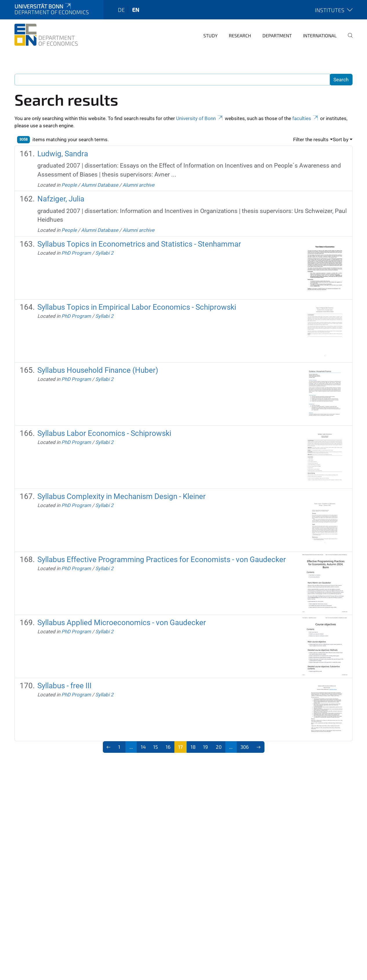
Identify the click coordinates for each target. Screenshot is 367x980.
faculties (306, 118)
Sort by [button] (341, 140)
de (121, 10)
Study (210, 35)
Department (277, 35)
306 (245, 747)
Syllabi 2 (104, 253)
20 (219, 747)
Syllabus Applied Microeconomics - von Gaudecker (122, 623)
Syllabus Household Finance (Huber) (98, 370)
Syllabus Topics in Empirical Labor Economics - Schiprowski (137, 307)
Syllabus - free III (64, 686)
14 (143, 747)
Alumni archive (138, 185)
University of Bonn (200, 118)
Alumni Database (100, 185)
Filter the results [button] (311, 140)
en (136, 10)
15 (156, 747)
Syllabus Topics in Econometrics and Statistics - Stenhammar (139, 244)
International (320, 35)
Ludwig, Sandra (63, 154)
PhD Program (76, 253)
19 (206, 747)
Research (240, 35)
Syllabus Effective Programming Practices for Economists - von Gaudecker (162, 559)
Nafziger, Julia (61, 199)
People (69, 185)
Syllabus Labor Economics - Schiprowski (104, 433)
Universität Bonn (43, 6)
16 (168, 747)
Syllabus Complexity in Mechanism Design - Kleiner (122, 496)
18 (193, 747)
